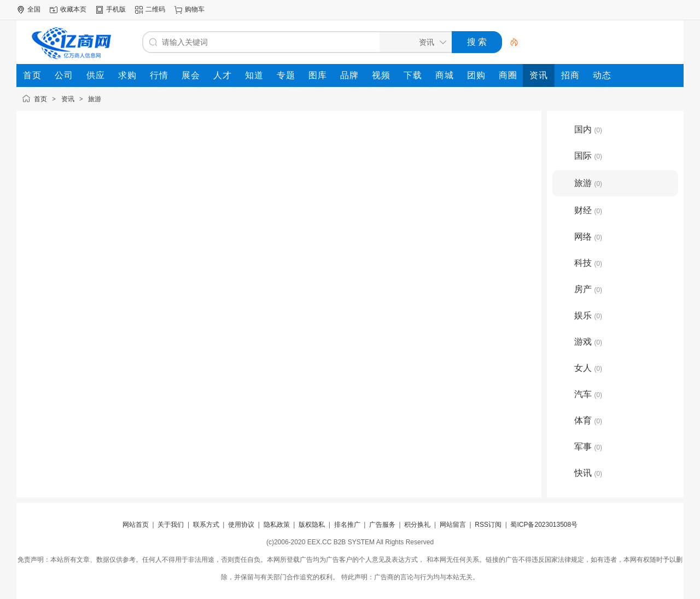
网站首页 (136, 525)
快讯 (588, 473)
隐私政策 (277, 525)
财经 (588, 210)
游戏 (588, 342)
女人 (588, 368)
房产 (588, 289)
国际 (588, 156)
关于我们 (171, 525)
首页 (40, 99)
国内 (588, 129)
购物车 (195, 9)
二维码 (155, 9)
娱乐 (588, 315)
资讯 (68, 99)
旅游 (95, 99)
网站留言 (453, 525)
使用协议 (241, 525)
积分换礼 (417, 525)
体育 (588, 420)
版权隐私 (312, 525)
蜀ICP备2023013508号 (544, 525)
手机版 (116, 9)
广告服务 (382, 525)
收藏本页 (73, 9)
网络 (588, 237)
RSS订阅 (488, 525)
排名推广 (347, 525)
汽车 (588, 394)
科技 (588, 263)
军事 (588, 447)
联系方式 (206, 525)
